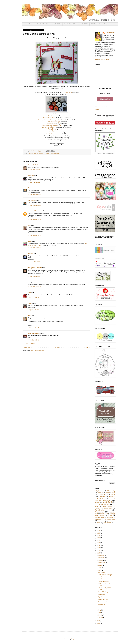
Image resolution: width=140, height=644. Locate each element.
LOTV (44, 154)
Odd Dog (48, 154)
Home (25, 24)
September (102, 563)
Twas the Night (67, 92)
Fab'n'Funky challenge (53, 122)
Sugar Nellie (110, 517)
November (102, 558)
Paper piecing (107, 506)
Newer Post (27, 347)
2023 (99, 533)
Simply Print (104, 514)
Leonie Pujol (107, 502)
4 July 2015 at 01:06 (34, 328)
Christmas (31, 154)
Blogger (73, 639)
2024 (99, 531)
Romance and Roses (104, 602)
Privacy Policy (103, 24)
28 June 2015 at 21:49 (34, 262)
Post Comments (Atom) (37, 351)
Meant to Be (102, 604)
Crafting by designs (48, 128)
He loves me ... (102, 607)
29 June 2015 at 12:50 (34, 287)
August (101, 565)
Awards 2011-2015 (83, 24)
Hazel (29, 241)
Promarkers (99, 512)
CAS (114, 493)
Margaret (31, 254)
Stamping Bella (99, 517)
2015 (99, 553)
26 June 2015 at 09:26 (34, 195)
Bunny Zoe (52, 130)
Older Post (87, 347)
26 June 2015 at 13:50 (34, 219)
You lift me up (102, 572)
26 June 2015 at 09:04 (34, 182)
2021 (99, 538)
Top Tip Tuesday (51, 134)
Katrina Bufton (110, 33)
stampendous (112, 521)
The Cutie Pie (52, 132)
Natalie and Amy (53, 116)
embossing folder (110, 519)
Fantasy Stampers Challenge (47, 120)
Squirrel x (31, 176)
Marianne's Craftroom (34, 165)
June (100, 570)
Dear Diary (101, 579)
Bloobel (108, 493)
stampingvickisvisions (35, 211)
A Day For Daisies (100, 491)
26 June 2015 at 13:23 (34, 205)
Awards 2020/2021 (42, 24)
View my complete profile (102, 59)
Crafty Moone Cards (34, 333)
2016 (99, 550)
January (101, 618)
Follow (97, 110)
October (101, 560)
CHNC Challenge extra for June (52, 126)
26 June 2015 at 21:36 (34, 248)
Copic (113, 494)
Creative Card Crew (49, 118)
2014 (99, 621)
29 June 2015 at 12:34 (34, 276)
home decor (101, 521)
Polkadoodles (99, 510)
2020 (99, 541)
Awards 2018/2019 (56, 24)
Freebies (32, 24)
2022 (99, 536)
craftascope (98, 519)
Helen (30, 316)
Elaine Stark (31, 200)
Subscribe (105, 99)
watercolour (107, 523)
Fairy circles (102, 594)
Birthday (100, 493)
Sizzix (110, 516)
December (102, 555)
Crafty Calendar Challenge (105, 499)
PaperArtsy (97, 508)
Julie (29, 293)
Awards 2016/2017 (69, 24)
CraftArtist (102, 496)
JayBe (30, 303)
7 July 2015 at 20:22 (34, 340)
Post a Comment (30, 344)
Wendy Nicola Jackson (35, 268)
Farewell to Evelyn (103, 592)
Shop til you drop (103, 599)
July (100, 568)
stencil (98, 523)
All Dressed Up (111, 491)
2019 (99, 543)
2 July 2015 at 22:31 (34, 297)
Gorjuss (97, 502)
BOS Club (94, 24)
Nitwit (96, 506)
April (100, 613)
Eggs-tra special (103, 597)
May (100, 610)
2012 (99, 623)
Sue (29, 225)
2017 (99, 548)
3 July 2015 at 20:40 (34, 310)
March (100, 615)
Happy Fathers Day (104, 581)
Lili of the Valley (38, 154)
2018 (99, 546)
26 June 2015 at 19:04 (34, 235)
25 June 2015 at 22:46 (34, 170)
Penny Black (108, 508)
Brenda (30, 188)
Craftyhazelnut (51, 124)
